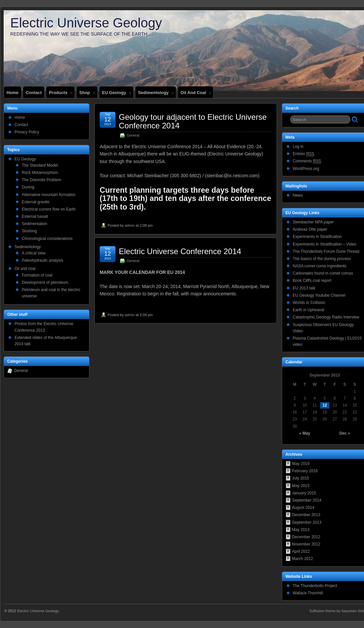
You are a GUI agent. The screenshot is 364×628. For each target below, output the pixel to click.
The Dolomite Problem (41, 180)
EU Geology (117, 94)
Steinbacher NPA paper (313, 222)
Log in (298, 147)
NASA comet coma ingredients (320, 266)
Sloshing (29, 231)
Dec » (345, 433)
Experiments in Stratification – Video (325, 244)
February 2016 (305, 471)
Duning (28, 187)
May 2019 (301, 464)
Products (61, 94)
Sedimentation (34, 224)
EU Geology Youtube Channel (319, 295)
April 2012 (301, 551)
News (298, 195)
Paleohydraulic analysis (42, 260)
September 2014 (307, 500)
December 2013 (306, 515)
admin (130, 225)
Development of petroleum (45, 282)
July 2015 (300, 478)
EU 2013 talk (304, 288)
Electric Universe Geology (86, 23)
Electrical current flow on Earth (49, 209)
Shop (87, 94)
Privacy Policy (27, 132)
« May (305, 433)
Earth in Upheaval (308, 310)
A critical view (34, 253)
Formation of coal (37, 275)
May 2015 (301, 486)
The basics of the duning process (322, 259)
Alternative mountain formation (49, 195)
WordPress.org (306, 169)
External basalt (35, 216)
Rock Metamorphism (40, 173)
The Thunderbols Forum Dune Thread (326, 251)
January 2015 (304, 493)
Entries (303, 154)
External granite (36, 202)
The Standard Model (40, 165)
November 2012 (306, 544)
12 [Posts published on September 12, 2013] (325, 405)
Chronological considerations (47, 239)
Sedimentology (156, 94)
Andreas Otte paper (310, 229)
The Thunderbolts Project (315, 586)
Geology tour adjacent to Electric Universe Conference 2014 (193, 121)
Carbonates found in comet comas (323, 273)
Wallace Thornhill (308, 593)
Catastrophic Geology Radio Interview (326, 317)
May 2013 (301, 530)
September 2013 (307, 522)
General (133, 135)
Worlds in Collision (309, 303)
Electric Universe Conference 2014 (180, 251)
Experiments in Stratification (317, 237)
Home (13, 93)
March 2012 (302, 559)
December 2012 (306, 537)
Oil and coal (196, 94)
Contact (34, 93)
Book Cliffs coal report (312, 281)
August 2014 (303, 508)
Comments (307, 161)
